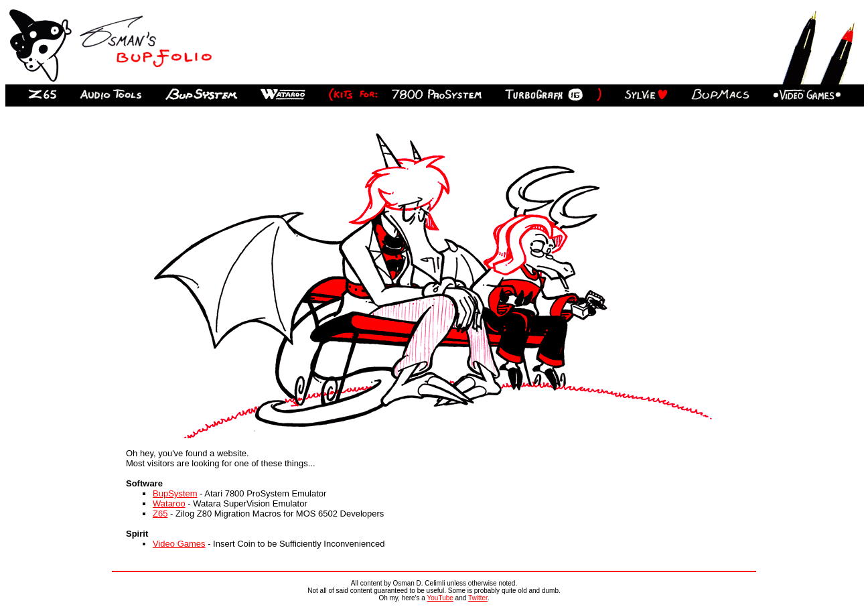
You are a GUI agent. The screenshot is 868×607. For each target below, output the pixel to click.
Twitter (478, 598)
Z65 (160, 514)
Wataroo (169, 503)
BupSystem (175, 493)
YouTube (440, 598)
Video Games (179, 544)
